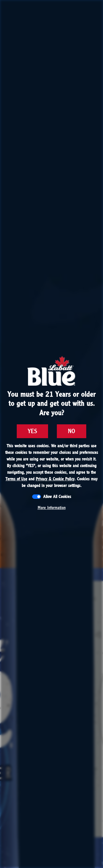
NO (72, 431)
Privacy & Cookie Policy (55, 479)
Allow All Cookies (57, 497)
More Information (52, 508)
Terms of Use (16, 479)
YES (32, 431)
